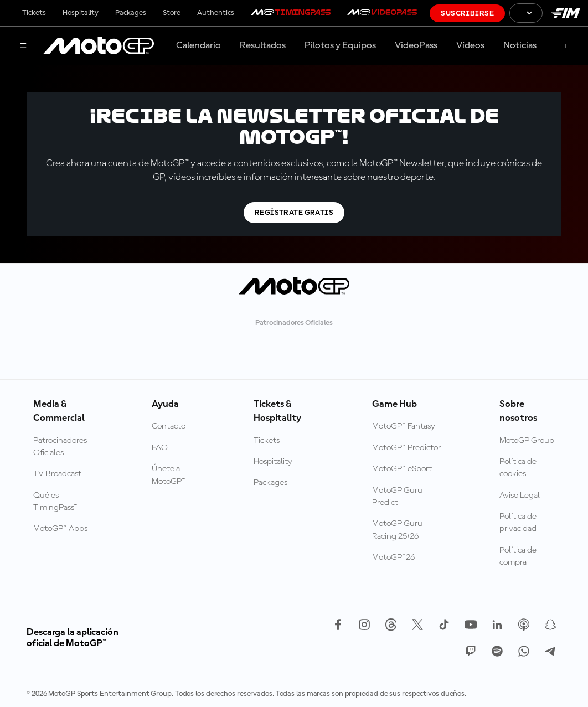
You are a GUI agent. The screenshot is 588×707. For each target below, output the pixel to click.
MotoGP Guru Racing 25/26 (397, 530)
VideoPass (416, 45)
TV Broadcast (57, 474)
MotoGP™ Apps (60, 529)
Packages (131, 13)
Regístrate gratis (294, 213)
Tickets (34, 13)
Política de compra (518, 556)
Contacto (169, 426)
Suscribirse (467, 13)
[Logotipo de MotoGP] (99, 46)
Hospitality (81, 13)
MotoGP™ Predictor (406, 448)
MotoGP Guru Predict (397, 497)
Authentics (216, 13)
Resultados (263, 45)
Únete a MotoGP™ (169, 475)
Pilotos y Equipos (340, 45)
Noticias (520, 45)
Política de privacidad (518, 523)
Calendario (198, 45)
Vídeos (470, 45)
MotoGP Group (527, 441)
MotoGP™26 (393, 558)
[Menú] (23, 46)
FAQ (160, 448)
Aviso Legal (520, 496)
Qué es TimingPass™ (55, 502)
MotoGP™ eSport (402, 469)
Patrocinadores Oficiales (60, 447)
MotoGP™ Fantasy (404, 426)
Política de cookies (518, 468)
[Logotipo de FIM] (565, 13)
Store (172, 13)
